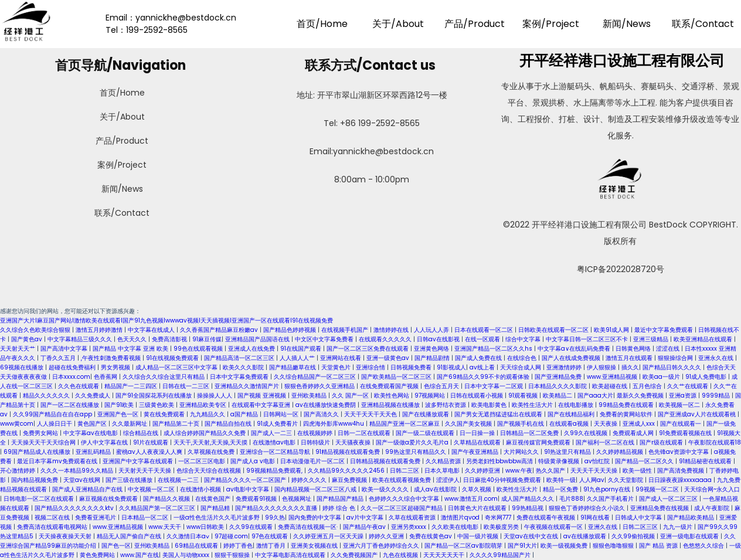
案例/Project (551, 24)
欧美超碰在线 (611, 386)
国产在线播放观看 (426, 414)
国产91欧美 (120, 405)
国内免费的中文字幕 (316, 517)
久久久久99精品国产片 (501, 555)
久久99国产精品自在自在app (53, 414)
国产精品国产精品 (341, 499)
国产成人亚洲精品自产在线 (88, 489)
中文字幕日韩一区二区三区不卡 (588, 339)
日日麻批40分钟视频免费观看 (503, 480)
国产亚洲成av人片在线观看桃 (698, 414)
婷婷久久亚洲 (387, 536)
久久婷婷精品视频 (621, 452)
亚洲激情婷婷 (565, 367)
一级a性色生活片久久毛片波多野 (217, 517)
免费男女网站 (41, 433)
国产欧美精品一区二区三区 (397, 377)
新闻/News (627, 24)
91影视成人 (451, 367)
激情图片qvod (461, 517)
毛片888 (571, 499)
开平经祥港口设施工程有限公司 (621, 61)
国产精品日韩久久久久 (673, 367)
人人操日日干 (55, 424)
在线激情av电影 (275, 442)
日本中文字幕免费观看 (240, 377)
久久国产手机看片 (611, 499)
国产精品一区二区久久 (645, 461)
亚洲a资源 (684, 396)
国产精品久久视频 (167, 499)
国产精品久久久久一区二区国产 (246, 480)
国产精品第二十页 (177, 424)
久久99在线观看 (252, 527)
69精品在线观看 (197, 546)
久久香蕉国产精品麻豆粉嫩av (220, 330)
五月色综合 (648, 386)
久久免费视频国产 (355, 555)
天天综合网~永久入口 (712, 489)
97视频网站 (431, 396)
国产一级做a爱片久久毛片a (413, 442)
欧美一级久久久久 (386, 489)
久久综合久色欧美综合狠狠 (36, 330)
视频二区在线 (53, 517)
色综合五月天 (442, 386)
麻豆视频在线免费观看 (109, 499)
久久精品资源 (444, 461)
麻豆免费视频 (350, 480)
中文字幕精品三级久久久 (81, 339)
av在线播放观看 (586, 536)
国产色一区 (116, 546)
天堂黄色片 (337, 367)
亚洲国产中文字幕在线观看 (139, 461)
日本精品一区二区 (146, 517)
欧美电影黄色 (490, 405)
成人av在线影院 (436, 489)
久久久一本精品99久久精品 (78, 471)
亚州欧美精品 (310, 396)
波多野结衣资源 (446, 405)
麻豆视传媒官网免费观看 (539, 442)
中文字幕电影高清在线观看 (291, 555)
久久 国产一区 (351, 396)
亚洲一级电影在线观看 (690, 536)
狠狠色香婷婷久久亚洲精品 (320, 386)
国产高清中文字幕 (65, 349)
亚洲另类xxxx (409, 527)
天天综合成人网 (521, 367)
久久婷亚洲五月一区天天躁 (329, 536)
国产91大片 (522, 546)
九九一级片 (679, 527)
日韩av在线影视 (439, 339)
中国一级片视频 (479, 536)
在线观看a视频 (570, 424)
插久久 (630, 367)
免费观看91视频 (257, 499)
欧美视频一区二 (680, 405)
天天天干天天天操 (595, 471)
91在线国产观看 (302, 349)
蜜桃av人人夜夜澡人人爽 (150, 452)
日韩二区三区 (641, 527)
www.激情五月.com (471, 499)
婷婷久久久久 (310, 480)
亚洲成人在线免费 (252, 349)
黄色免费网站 (98, 555)
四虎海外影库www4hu (334, 424)
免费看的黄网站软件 (627, 414)
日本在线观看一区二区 (485, 330)
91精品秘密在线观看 (706, 461)
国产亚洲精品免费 (559, 377)
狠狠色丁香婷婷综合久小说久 (588, 508)
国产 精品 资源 (659, 546)
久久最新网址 (130, 424)
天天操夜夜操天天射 (66, 536)
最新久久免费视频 (641, 396)
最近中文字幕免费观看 (664, 330)
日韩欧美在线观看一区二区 (554, 330)
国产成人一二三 (272, 433)
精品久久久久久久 (47, 396)
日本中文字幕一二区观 (494, 386)
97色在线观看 (271, 536)
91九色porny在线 (608, 489)
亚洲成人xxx (640, 424)
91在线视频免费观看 (173, 358)
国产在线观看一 (681, 424)
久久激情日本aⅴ (189, 536)
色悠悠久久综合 (704, 546)
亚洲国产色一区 (119, 414)
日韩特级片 (316, 442)
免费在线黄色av (431, 536)
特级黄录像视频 (560, 461)
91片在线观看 (152, 442)
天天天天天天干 (445, 555)
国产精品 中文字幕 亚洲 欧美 (131, 349)
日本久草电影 (443, 471)
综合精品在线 (142, 433)
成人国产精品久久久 (528, 499)
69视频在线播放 (23, 367)
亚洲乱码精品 (94, 452)
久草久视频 (477, 489)
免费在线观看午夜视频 (547, 517)
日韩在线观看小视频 (477, 396)
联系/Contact (703, 24)
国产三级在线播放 (130, 480)
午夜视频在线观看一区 (554, 527)
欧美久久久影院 (244, 367)
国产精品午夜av (365, 527)
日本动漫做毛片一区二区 (313, 461)
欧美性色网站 (392, 396)
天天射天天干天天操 (146, 471)
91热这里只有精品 (568, 452)
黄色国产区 (93, 424)
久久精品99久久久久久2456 (347, 471)
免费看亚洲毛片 (96, 517)
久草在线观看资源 (413, 517)
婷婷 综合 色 (340, 508)
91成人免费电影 (707, 377)
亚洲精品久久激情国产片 (248, 386)
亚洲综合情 (371, 367)
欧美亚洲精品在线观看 (704, 339)
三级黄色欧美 (157, 405)
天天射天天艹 (18, 349)
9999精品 (717, 396)
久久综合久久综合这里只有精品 (164, 377)
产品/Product (475, 24)
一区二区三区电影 (203, 461)
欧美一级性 (638, 471)
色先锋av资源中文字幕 (679, 452)
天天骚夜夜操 (354, 442)
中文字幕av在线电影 (91, 433)
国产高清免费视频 (681, 471)
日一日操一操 (478, 433)
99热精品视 (528, 508)
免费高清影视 (170, 339)
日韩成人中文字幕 (639, 517)
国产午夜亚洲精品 (476, 452)
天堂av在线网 (83, 480)
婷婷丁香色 (238, 546)
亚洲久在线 (604, 527)
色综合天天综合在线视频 (210, 471)
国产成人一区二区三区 (669, 499)
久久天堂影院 (626, 480)
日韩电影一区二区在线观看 (40, 499)
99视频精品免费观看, (275, 471)
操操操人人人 (215, 396)
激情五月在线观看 (630, 358)
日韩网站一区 (282, 414)
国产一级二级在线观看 (426, 433)
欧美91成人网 (612, 330)
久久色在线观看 (79, 386)
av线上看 (483, 367)
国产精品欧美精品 (691, 517)
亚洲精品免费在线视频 (660, 508)
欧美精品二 (558, 396)
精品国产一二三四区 (132, 386)
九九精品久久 (208, 414)
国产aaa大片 (595, 396)
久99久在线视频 (587, 433)
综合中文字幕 (524, 339)
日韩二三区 (405, 471)
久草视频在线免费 (212, 452)
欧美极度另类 (502, 527)
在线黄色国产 (214, 499)
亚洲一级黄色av (389, 358)
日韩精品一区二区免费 (530, 433)
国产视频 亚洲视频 (263, 396)
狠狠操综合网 (676, 358)
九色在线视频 (401, 555)
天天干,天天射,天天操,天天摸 (211, 442)
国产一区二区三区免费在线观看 (368, 349)
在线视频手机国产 (346, 330)
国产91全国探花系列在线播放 (154, 396)
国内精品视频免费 (35, 480)
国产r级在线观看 (662, 442)
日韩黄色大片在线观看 (478, 508)
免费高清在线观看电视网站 (53, 527)
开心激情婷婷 (18, 471)
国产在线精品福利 (572, 414)
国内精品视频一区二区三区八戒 (316, 489)
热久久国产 (551, 471)
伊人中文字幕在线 (105, 442)
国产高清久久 (322, 414)
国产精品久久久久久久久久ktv (75, 508)
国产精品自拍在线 (229, 424)
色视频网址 (298, 499)
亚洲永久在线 (717, 358)
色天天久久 (133, 339)
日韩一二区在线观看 (365, 433)
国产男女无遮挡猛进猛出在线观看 (499, 414)
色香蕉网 (106, 377)
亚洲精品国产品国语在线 (258, 339)
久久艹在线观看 (689, 386)
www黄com (17, 424)
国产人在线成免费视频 (572, 358)
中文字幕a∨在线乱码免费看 (575, 349)
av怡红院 (598, 461)
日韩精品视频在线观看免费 (386, 461)
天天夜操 (606, 424)
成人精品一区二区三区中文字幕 (177, 367)
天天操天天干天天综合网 (44, 442)
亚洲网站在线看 (341, 358)
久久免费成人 (94, 396)
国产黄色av (28, 339)
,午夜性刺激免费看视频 (112, 358)
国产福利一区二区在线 (606, 442)
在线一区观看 (483, 339)
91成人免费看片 (278, 424)
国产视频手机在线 (521, 424)
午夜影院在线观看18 (715, 442)
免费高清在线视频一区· (309, 527)
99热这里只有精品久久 (417, 452)
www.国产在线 (140, 555)
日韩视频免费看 (412, 367)
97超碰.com (231, 536)
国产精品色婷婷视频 (290, 330)
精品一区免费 (561, 489)
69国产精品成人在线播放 (38, 452)
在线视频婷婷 (316, 433)
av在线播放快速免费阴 (327, 405)
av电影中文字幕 (249, 489)
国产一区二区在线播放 (71, 405)
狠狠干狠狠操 (233, 555)
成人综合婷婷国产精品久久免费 (205, 433)
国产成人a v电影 (254, 461)
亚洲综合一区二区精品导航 (276, 452)
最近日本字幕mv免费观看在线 (58, 461)
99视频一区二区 (658, 489)
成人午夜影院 (713, 508)
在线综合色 (523, 358)
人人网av (592, 480)
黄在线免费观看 (165, 414)
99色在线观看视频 (199, 349)
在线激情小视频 (201, 489)
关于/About (398, 24)
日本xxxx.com (71, 377)
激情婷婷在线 (392, 330)
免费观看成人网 (634, 433)
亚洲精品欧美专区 (204, 405)
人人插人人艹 (298, 358)
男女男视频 (116, 367)
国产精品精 (216, 508)
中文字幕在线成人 (152, 330)
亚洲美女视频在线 (315, 546)
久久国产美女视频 (469, 424)
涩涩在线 (669, 349)
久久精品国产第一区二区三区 (158, 508)
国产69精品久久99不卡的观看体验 (484, 377)
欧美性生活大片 (533, 405)
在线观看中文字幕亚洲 (262, 405)
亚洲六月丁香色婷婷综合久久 (382, 546)
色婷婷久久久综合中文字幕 (405, 499)
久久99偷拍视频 (634, 536)
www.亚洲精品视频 (613, 377)
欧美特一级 (561, 480)
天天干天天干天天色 (371, 414)
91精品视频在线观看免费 (349, 452)
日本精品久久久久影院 (558, 386)
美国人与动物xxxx (187, 555)
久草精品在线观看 (478, 442)
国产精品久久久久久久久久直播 (277, 508)
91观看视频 (524, 396)
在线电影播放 (577, 405)
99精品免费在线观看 (627, 405)
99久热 (275, 517)
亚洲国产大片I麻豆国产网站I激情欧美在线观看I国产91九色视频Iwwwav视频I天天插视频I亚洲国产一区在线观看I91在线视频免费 (166, 320)
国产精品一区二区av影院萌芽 (464, 546)
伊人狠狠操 (602, 367)
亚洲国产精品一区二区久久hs (494, 349)
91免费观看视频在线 (686, 433)
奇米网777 (499, 517)
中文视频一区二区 (152, 489)
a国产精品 (245, 414)
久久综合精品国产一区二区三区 (316, 377)
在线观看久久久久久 (386, 339)
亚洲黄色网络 (432, 349)
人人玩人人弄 (432, 330)
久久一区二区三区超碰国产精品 (402, 508)
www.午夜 (519, 471)
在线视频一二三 (179, 480)
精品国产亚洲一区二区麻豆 (405, 424)
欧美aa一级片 (662, 377)
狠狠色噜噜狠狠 (614, 546)
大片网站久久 (522, 452)
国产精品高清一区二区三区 (240, 358)
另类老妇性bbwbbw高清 (500, 461)
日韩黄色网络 (634, 349)
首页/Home (322, 24)
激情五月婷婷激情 (100, 330)
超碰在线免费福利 (73, 367)
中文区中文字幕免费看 (325, 339)
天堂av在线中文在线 (532, 536)
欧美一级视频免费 (565, 546)
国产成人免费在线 (479, 358)
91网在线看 (596, 517)
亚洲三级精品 (652, 339)
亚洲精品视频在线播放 (391, 405)
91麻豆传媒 (207, 339)
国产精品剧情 (433, 358)
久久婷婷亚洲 (483, 471)
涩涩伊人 (448, 480)
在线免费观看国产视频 (390, 386)
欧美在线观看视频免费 (402, 480)
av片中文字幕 (366, 517)
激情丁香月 (272, 546)
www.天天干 (166, 527)
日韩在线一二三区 (187, 386)
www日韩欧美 (206, 527)
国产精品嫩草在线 (293, 367)
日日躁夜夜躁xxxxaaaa (681, 480)
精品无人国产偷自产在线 (130, 536)
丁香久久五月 (59, 358)
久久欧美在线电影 (456, 527)
